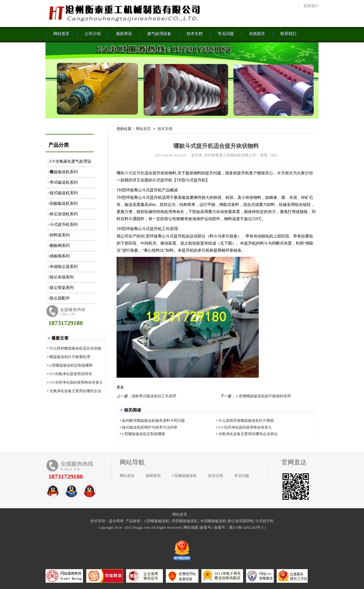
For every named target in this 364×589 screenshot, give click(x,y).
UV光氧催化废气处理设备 (71, 163)
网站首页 (143, 129)
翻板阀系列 (60, 246)
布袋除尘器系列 (64, 267)
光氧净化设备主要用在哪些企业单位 (248, 434)
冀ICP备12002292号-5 (246, 527)
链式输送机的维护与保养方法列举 (150, 427)
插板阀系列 (60, 256)
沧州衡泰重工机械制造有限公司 (124, 13)
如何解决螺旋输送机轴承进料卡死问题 (153, 420)
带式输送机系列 (64, 182)
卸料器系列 (60, 235)
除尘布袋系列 (62, 277)
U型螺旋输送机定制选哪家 (71, 365)
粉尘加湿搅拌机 (241, 521)
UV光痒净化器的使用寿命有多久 (76, 382)
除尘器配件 (60, 298)
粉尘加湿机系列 (64, 214)
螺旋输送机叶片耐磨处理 (70, 357)
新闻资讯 (153, 476)
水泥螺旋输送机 (213, 521)
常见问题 (242, 476)
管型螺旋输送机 (185, 521)
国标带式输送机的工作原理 (154, 396)
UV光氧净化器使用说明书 (71, 374)
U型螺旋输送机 (184, 476)
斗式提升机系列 (64, 225)
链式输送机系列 (64, 193)
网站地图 (191, 527)
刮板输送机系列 (64, 203)
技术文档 (165, 129)
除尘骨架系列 (62, 288)
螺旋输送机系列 (64, 172)
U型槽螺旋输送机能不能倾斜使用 (263, 396)
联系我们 (311, 6)
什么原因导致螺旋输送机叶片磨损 (246, 420)
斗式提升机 (135, 173)
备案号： (222, 527)
